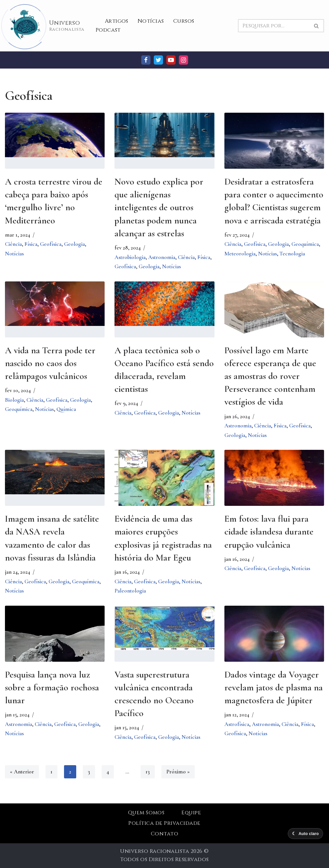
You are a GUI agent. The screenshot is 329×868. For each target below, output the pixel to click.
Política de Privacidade (164, 823)
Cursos (184, 21)
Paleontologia (130, 591)
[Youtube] (171, 60)
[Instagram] (183, 60)
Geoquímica (305, 244)
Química (66, 409)
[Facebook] (146, 60)
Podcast (108, 30)
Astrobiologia (130, 257)
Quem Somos (146, 813)
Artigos (117, 21)
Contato (164, 834)
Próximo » (178, 772)
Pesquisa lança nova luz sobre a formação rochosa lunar (52, 687)
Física (31, 244)
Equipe (191, 813)
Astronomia (162, 257)
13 (148, 772)
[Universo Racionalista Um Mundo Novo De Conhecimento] (45, 26)
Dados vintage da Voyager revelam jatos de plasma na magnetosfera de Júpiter (274, 687)
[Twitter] (158, 60)
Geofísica (51, 244)
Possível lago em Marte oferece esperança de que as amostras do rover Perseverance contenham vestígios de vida (270, 376)
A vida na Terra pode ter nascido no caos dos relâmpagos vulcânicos (50, 363)
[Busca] (274, 26)
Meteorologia (240, 254)
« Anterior (22, 772)
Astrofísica (237, 724)
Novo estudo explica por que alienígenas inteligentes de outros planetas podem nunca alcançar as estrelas (159, 207)
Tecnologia (292, 254)
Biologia (14, 400)
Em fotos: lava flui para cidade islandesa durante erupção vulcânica (269, 532)
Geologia (74, 244)
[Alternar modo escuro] (305, 834)
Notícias (151, 21)
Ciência (13, 244)
